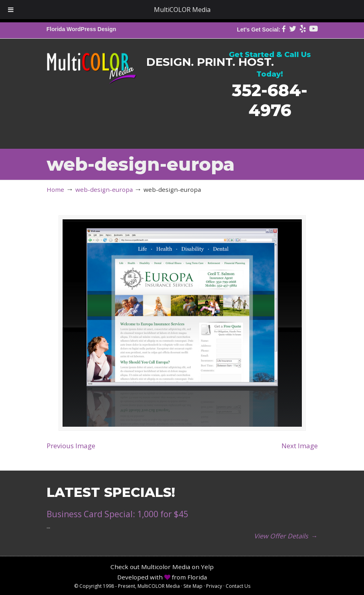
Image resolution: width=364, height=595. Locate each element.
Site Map (193, 586)
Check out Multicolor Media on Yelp (162, 567)
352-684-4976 (270, 100)
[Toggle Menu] (11, 10)
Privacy (214, 586)
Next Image (300, 446)
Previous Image (71, 446)
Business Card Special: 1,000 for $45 (117, 514)
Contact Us (238, 586)
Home (55, 189)
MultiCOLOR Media (91, 63)
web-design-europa (104, 189)
